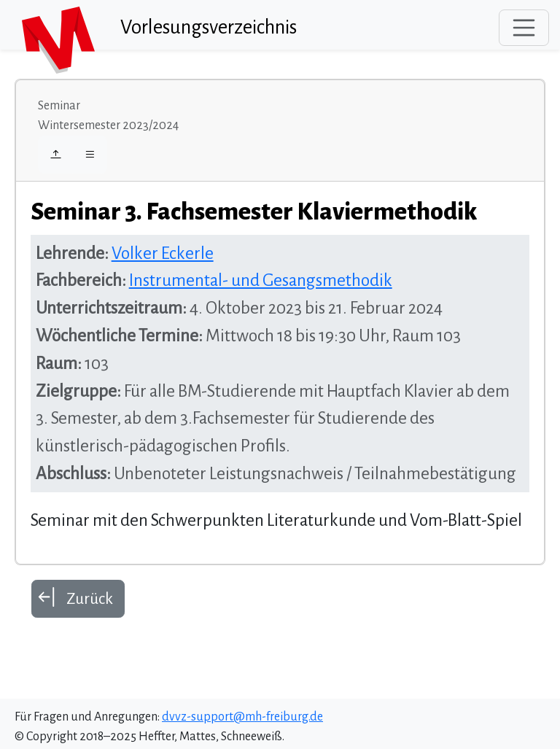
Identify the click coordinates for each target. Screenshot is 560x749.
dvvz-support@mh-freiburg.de (242, 717)
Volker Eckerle (163, 253)
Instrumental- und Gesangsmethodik (261, 280)
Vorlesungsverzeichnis (209, 27)
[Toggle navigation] (524, 28)
